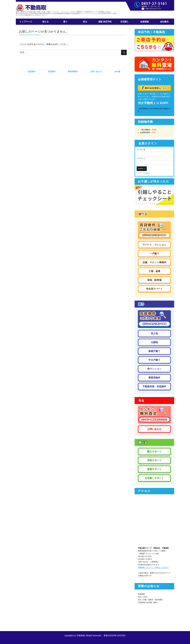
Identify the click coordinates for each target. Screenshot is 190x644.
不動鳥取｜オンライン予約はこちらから (153, 567)
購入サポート (154, 452)
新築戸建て (154, 351)
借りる (46, 22)
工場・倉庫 (154, 271)
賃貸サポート (154, 469)
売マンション (154, 369)
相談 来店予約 (105, 22)
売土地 (154, 334)
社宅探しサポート (154, 478)
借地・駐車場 (154, 280)
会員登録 (144, 22)
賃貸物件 (32, 71)
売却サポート (154, 460)
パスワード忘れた (144, 173)
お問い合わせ (96, 71)
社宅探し (125, 22)
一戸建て (154, 254)
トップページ (26, 22)
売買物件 (52, 71)
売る (85, 22)
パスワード (141, 158)
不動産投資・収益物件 (154, 386)
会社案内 (164, 22)
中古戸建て (154, 360)
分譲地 (154, 342)
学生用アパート (154, 289)
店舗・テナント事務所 (154, 262)
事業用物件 (73, 71)
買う (65, 22)
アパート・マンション (154, 245)
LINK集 (117, 71)
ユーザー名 (141, 150)
